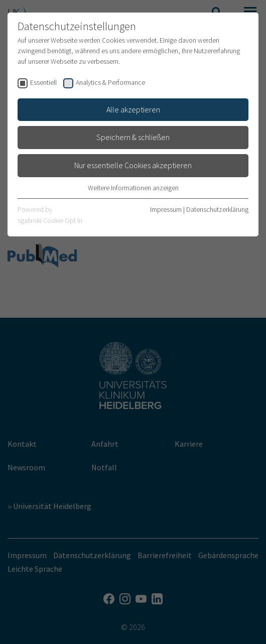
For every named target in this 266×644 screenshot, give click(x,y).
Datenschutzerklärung (217, 209)
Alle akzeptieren (133, 109)
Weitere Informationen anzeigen (133, 188)
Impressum (166, 209)
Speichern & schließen (133, 137)
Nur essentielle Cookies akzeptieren (133, 165)
